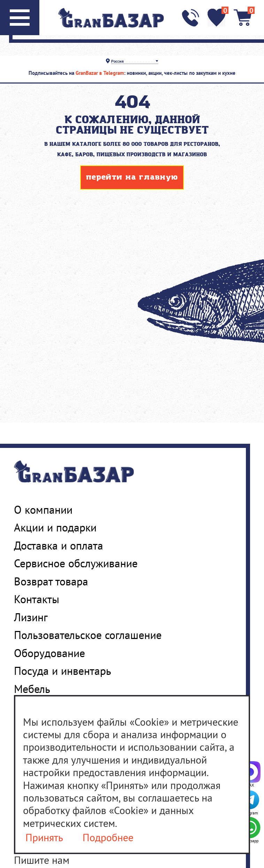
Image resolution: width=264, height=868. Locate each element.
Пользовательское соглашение (88, 635)
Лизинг (31, 617)
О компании (43, 510)
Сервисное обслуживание (76, 563)
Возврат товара (51, 581)
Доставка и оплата (59, 545)
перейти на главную (132, 177)
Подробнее (108, 838)
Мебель (32, 689)
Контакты (37, 599)
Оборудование (49, 653)
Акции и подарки (55, 527)
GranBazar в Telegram (100, 73)
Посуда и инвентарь (63, 671)
